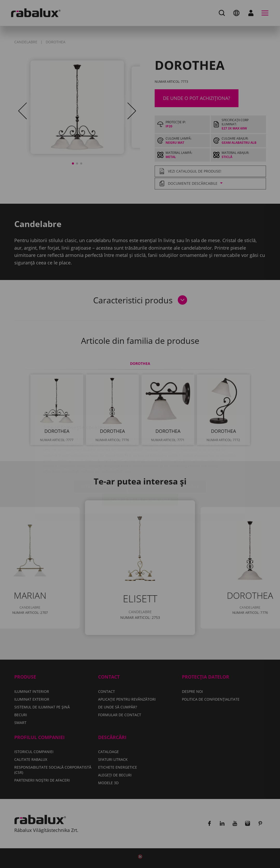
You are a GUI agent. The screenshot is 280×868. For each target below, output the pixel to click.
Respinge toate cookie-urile (167, 456)
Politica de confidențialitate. (106, 441)
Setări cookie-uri (100, 456)
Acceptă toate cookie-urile (140, 469)
